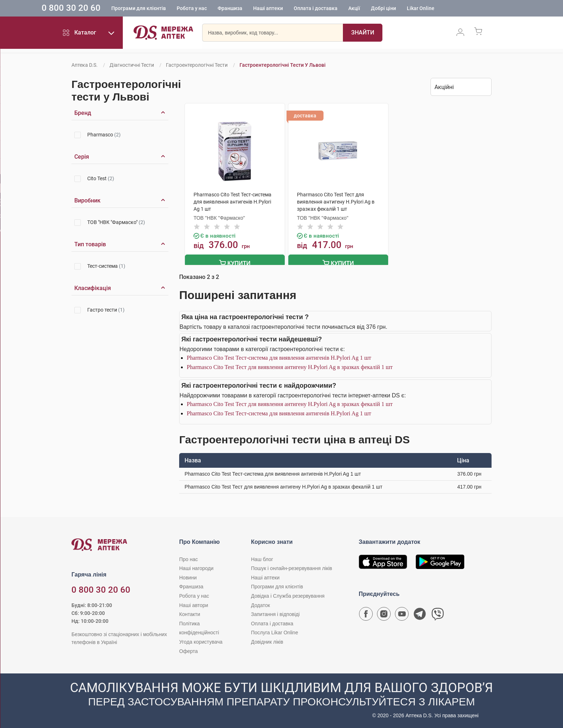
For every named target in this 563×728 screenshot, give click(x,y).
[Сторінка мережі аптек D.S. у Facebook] (366, 615)
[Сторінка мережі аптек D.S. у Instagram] (384, 615)
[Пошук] (363, 34)
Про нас (189, 558)
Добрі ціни (409, 9)
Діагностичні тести (132, 65)
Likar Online (446, 9)
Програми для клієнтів (164, 9)
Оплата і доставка (341, 9)
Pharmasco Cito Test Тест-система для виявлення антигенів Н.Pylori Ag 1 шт (279, 357)
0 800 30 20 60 (97, 9)
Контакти (190, 613)
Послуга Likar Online (274, 632)
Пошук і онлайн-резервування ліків (292, 567)
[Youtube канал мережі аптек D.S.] (402, 615)
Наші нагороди (196, 567)
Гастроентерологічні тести (197, 65)
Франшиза (255, 9)
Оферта (189, 650)
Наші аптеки (294, 9)
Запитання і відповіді (275, 613)
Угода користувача (201, 641)
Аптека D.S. (85, 65)
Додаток (260, 604)
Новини (188, 577)
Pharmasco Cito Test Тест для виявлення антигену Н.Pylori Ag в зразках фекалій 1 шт (290, 366)
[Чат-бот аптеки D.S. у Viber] (438, 615)
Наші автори (194, 604)
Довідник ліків (267, 641)
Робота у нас (217, 9)
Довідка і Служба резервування (288, 595)
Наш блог (262, 558)
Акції (380, 9)
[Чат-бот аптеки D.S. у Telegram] (420, 615)
